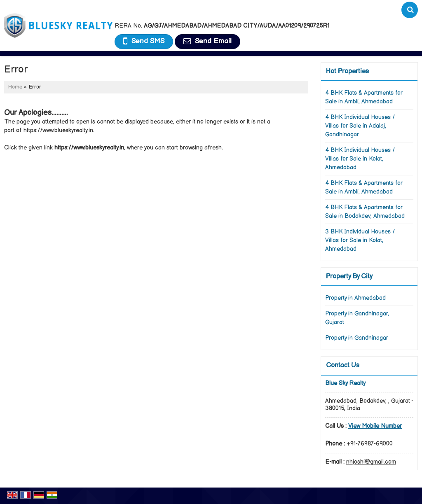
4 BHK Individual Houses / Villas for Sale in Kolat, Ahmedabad (360, 159)
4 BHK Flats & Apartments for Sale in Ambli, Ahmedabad (364, 97)
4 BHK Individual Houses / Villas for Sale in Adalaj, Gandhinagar (360, 126)
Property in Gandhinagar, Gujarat (357, 318)
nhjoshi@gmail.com (371, 462)
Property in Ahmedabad (355, 298)
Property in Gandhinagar (357, 338)
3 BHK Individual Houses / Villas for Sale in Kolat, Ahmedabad (360, 240)
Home (15, 87)
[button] (375, 426)
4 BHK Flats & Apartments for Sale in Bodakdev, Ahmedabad (365, 212)
